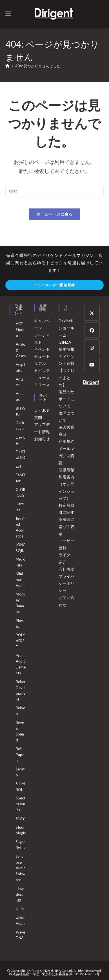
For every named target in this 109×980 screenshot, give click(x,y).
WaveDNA (20, 935)
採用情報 (66, 349)
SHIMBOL (20, 787)
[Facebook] (92, 330)
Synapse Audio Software (21, 868)
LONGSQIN (21, 548)
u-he (20, 909)
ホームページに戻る (55, 214)
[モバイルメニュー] (8, 14)
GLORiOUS (21, 493)
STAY (20, 819)
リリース (42, 385)
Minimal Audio (21, 580)
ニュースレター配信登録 (55, 285)
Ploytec (20, 624)
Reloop (21, 711)
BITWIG (21, 411)
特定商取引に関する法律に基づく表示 (66, 519)
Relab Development (21, 690)
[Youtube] (92, 364)
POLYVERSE (20, 641)
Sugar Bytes (20, 845)
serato (20, 772)
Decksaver (20, 425)
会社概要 (66, 569)
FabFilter (21, 478)
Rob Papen (20, 755)
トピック (42, 370)
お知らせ (42, 439)
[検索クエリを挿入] (54, 191)
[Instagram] (92, 347)
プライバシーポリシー (66, 583)
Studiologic (21, 830)
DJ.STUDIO (21, 455)
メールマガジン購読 (66, 456)
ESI (18, 466)
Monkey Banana (21, 603)
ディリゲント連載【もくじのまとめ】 (66, 370)
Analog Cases (21, 350)
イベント (42, 349)
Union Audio (21, 920)
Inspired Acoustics (20, 527)
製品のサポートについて (66, 399)
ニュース (42, 378)
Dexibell (21, 440)
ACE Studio (20, 330)
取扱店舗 (66, 470)
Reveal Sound (20, 731)
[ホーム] (7, 66)
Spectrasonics (20, 804)
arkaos (20, 396)
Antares (20, 382)
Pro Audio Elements (21, 664)
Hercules (21, 507)
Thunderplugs (20, 894)
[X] (92, 313)
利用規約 (66, 441)
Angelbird (20, 367)
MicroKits (21, 562)
